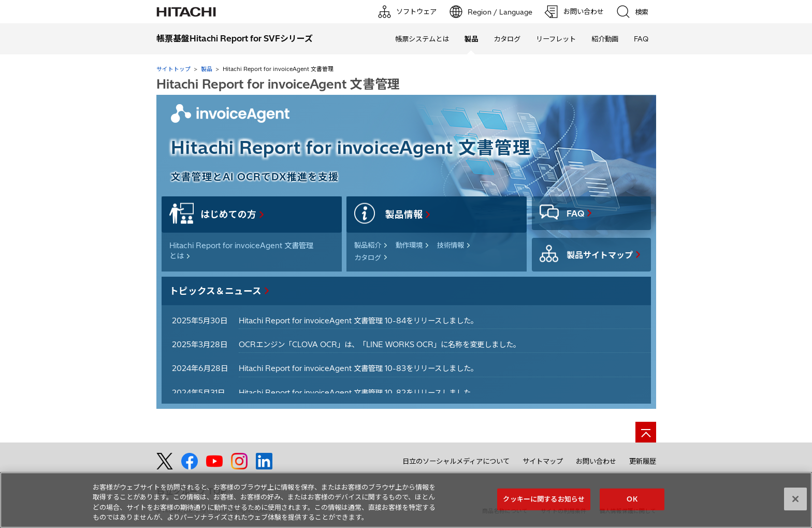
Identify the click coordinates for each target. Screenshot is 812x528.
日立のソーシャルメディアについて (456, 461)
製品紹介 (368, 245)
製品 (207, 69)
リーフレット (556, 39)
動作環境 (409, 245)
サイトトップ (173, 69)
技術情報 (451, 245)
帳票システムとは (422, 39)
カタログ (507, 39)
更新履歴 (643, 461)
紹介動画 (605, 39)
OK (632, 499)
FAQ (641, 39)
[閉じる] (795, 499)
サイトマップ (543, 461)
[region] (406, 500)
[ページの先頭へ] (646, 432)
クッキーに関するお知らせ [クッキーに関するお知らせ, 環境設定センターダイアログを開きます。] (544, 499)
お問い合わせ (596, 461)
